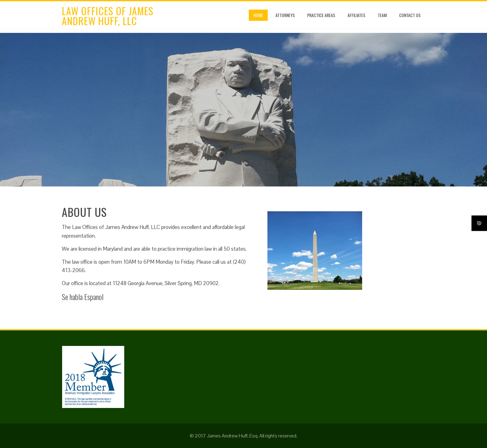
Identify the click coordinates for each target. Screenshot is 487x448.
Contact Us (410, 15)
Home (258, 15)
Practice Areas (321, 15)
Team (382, 15)
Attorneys (285, 15)
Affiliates (356, 15)
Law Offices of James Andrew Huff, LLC (108, 16)
